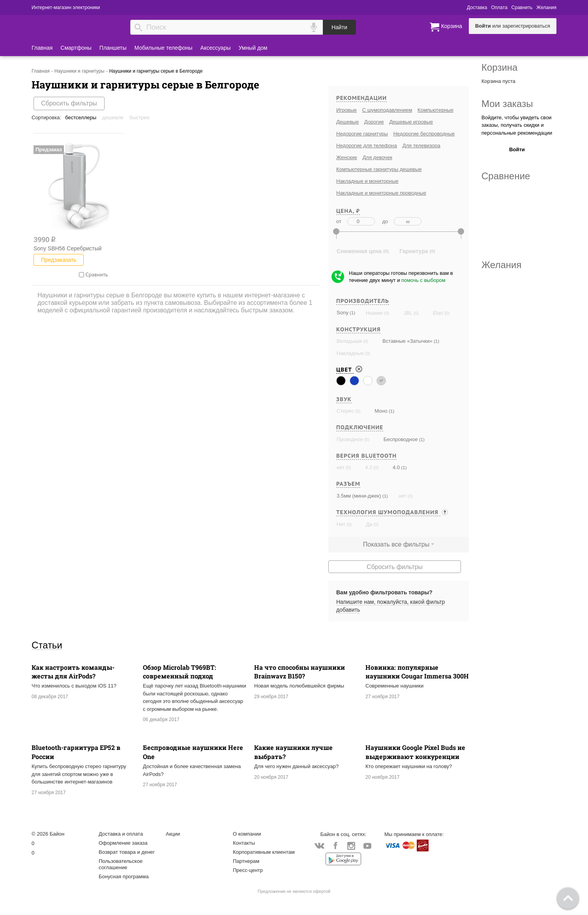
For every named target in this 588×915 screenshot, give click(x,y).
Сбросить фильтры (69, 103)
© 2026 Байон (48, 834)
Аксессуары (216, 48)
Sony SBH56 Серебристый (67, 248)
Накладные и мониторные (367, 181)
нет (341, 467)
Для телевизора (421, 146)
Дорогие (374, 122)
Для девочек (377, 157)
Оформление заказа (123, 843)
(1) (352, 313)
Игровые (346, 110)
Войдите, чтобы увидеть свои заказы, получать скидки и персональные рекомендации (517, 125)
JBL (408, 313)
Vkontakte (319, 846)
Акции (173, 834)
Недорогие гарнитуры (362, 134)
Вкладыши (349, 341)
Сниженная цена (359, 251)
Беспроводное (401, 439)
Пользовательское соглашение (121, 864)
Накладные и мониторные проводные (381, 193)
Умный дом (253, 48)
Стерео (345, 411)
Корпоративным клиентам (264, 852)
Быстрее (140, 117)
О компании (247, 834)
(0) (386, 313)
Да (369, 524)
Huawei (374, 313)
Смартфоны (76, 48)
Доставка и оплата (121, 834)
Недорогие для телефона (367, 146)
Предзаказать (59, 260)
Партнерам (246, 861)
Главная (42, 48)
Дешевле (113, 117)
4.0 (396, 467)
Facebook (335, 846)
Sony (343, 313)
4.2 (369, 467)
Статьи (47, 645)
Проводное (350, 439)
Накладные (350, 353)
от (339, 221)
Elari (438, 313)
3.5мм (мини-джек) (359, 496)
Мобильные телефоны (164, 48)
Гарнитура (414, 251)
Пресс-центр (248, 870)
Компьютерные (435, 110)
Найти (339, 27)
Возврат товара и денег (127, 852)
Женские (347, 157)
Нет (341, 524)
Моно (381, 411)
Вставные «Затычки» (407, 341)
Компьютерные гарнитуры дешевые (379, 169)
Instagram (351, 846)
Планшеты (113, 48)
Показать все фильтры (396, 544)
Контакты (244, 843)
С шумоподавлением (387, 110)
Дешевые (347, 122)
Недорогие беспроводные (424, 134)
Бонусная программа (124, 876)
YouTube (367, 846)
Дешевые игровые (411, 122)
